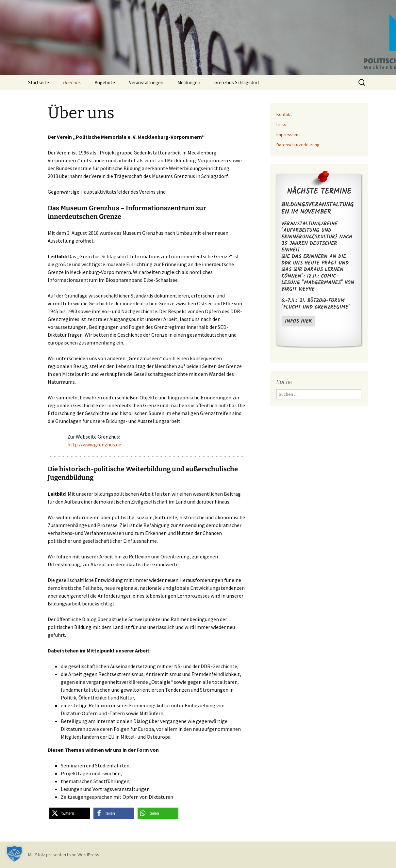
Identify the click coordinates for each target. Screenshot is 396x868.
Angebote (105, 82)
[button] (70, 813)
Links (281, 124)
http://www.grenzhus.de (94, 444)
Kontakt (284, 114)
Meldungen (189, 82)
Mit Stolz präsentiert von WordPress (64, 855)
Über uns (72, 82)
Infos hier (298, 321)
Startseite (39, 82)
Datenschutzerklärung (298, 145)
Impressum (287, 135)
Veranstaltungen (146, 82)
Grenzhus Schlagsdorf (237, 82)
